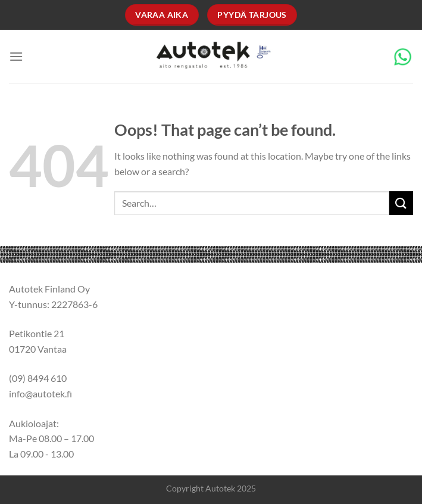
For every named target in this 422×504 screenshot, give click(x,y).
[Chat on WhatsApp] (403, 55)
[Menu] (16, 56)
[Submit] (401, 203)
